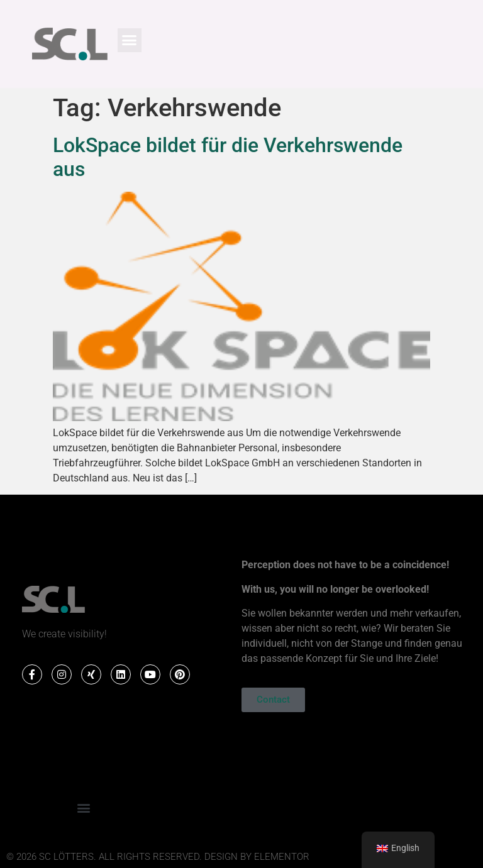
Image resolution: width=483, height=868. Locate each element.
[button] (130, 40)
